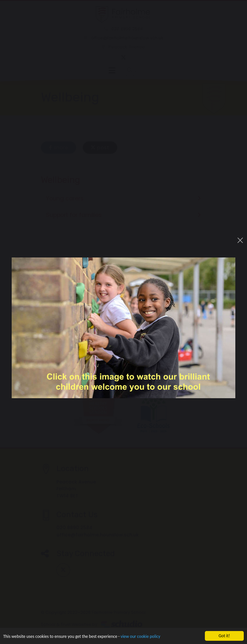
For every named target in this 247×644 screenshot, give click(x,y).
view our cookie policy (140, 637)
